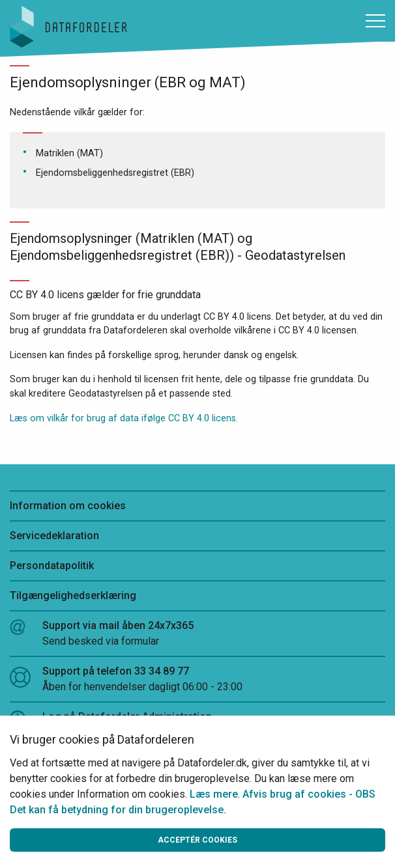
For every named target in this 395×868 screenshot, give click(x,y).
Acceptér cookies (197, 840)
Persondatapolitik (52, 566)
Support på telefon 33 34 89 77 (197, 680)
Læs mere (214, 794)
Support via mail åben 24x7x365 (197, 634)
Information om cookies (68, 506)
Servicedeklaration (54, 536)
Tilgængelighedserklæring (73, 595)
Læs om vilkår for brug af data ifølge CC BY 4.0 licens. (124, 418)
